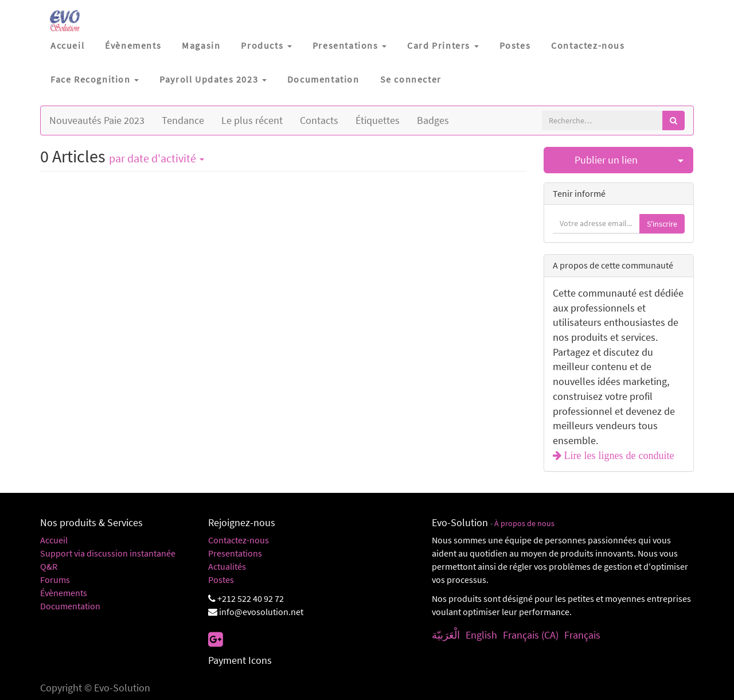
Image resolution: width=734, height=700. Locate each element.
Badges (433, 120)
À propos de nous (524, 524)
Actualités (227, 566)
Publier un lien (606, 160)
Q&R (49, 566)
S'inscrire (662, 224)
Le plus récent (252, 120)
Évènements (64, 593)
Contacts (319, 120)
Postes (221, 580)
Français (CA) (531, 635)
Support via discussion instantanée (108, 553)
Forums (55, 580)
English (481, 635)
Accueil (54, 540)
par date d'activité (157, 158)
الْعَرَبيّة (446, 635)
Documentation (70, 606)
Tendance (183, 120)
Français (582, 635)
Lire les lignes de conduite (618, 456)
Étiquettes (378, 120)
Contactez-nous (239, 540)
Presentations (235, 553)
